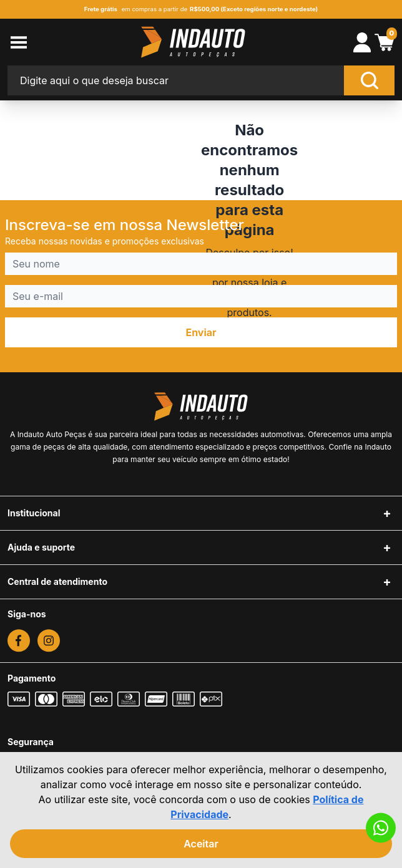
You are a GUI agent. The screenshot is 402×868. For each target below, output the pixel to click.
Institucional (34, 513)
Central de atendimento (57, 581)
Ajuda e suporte (41, 547)
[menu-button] (46, 42)
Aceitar (201, 844)
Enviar (201, 332)
